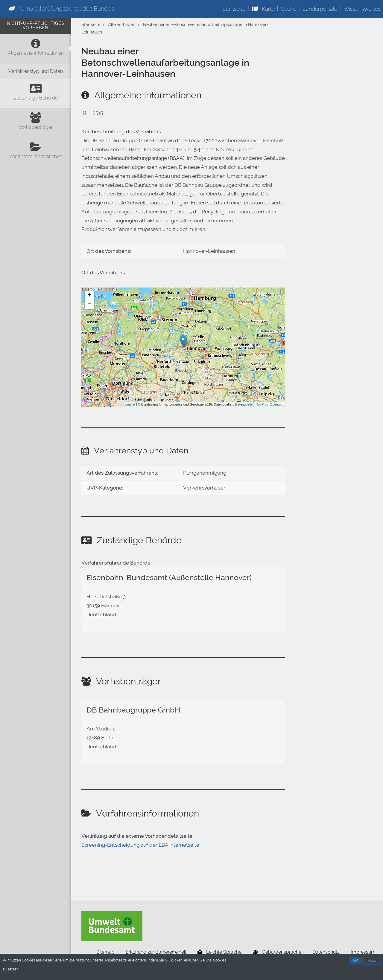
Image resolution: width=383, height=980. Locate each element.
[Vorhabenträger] (36, 123)
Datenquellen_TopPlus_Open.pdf (259, 404)
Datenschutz (326, 952)
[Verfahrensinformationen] (36, 152)
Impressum (363, 952)
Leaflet (130, 404)
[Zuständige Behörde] (36, 94)
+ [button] (90, 296)
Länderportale (320, 9)
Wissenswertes (362, 9)
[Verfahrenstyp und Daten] (36, 72)
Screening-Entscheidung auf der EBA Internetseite (140, 845)
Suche (289, 9)
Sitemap (105, 952)
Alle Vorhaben (122, 25)
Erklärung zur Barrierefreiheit (156, 952)
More (372, 961)
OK (356, 961)
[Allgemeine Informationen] (36, 49)
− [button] (90, 305)
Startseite (234, 9)
